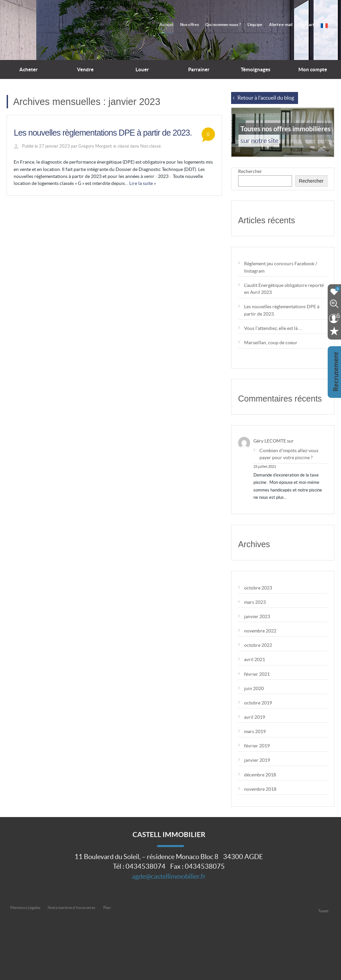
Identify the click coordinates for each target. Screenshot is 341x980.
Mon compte (313, 69)
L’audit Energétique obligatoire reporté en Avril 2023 (284, 289)
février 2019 (257, 746)
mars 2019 (255, 731)
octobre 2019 (258, 703)
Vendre (85, 69)
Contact (309, 24)
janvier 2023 (257, 616)
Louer (142, 69)
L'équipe (260, 24)
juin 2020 (254, 688)
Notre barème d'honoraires (72, 908)
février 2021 (257, 674)
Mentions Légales (25, 908)
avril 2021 (255, 659)
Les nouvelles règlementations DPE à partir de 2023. (103, 133)
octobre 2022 (258, 645)
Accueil (177, 24)
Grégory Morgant (95, 146)
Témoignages (256, 69)
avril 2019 (255, 717)
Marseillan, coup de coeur (271, 343)
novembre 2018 (260, 789)
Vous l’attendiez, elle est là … (273, 328)
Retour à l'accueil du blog (266, 98)
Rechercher (250, 171)
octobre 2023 (258, 588)
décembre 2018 (260, 775)
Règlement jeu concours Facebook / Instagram (281, 267)
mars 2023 (255, 602)
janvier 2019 (257, 760)
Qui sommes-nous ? (230, 24)
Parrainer (199, 69)
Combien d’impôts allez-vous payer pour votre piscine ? (289, 454)
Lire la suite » (143, 183)
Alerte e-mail (285, 24)
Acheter (28, 69)
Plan (107, 908)
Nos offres (198, 24)
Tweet (323, 911)
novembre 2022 (260, 631)
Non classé (151, 146)
